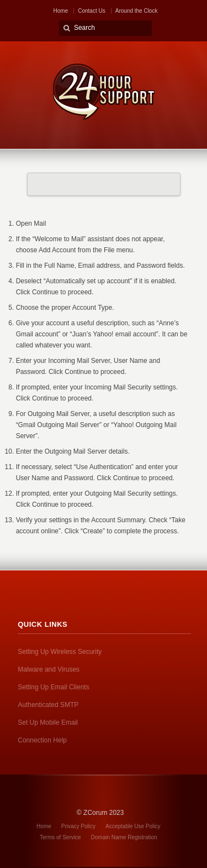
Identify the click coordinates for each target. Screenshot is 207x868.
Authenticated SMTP (48, 705)
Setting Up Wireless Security (60, 652)
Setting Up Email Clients (53, 687)
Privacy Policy (78, 826)
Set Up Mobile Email (48, 723)
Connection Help (42, 740)
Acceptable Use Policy (133, 826)
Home (61, 11)
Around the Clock (137, 11)
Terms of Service (60, 837)
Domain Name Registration (124, 837)
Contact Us (91, 11)
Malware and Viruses (49, 669)
